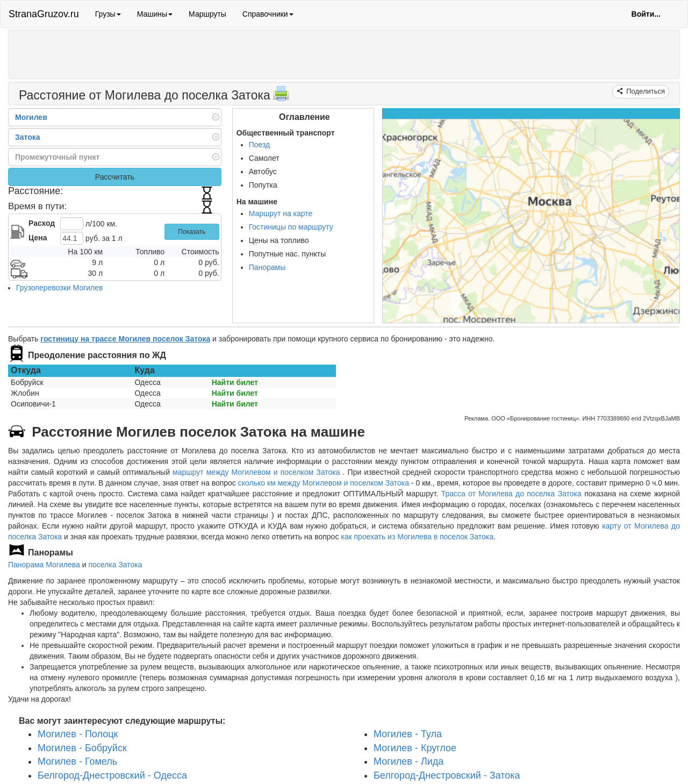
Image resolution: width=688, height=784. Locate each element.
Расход (42, 223)
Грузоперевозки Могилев (60, 288)
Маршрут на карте (281, 213)
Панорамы (267, 267)
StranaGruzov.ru (44, 14)
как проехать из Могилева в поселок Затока (417, 537)
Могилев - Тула (408, 734)
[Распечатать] (281, 97)
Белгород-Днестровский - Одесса (112, 775)
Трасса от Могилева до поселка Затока (511, 494)
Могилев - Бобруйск (82, 747)
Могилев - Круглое (415, 747)
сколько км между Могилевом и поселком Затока (324, 483)
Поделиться (645, 91)
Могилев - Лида (408, 761)
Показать (192, 232)
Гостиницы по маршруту (291, 227)
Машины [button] (155, 14)
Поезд (260, 145)
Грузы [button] (108, 14)
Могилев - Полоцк (78, 734)
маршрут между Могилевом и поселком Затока (258, 472)
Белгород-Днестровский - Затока (447, 775)
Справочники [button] (268, 14)
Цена (38, 238)
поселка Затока (115, 565)
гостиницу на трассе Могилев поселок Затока (125, 339)
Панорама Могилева (44, 565)
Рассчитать (115, 177)
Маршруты (207, 14)
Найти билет (235, 382)
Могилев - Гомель (77, 761)
